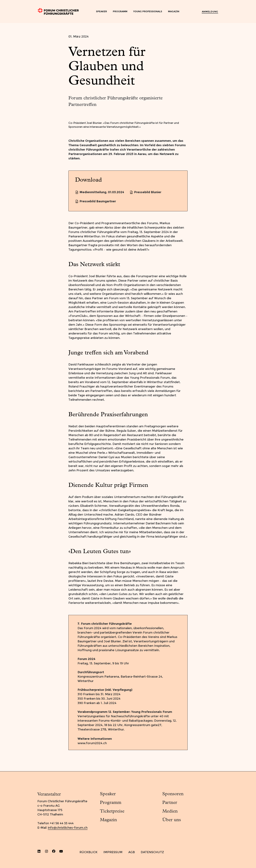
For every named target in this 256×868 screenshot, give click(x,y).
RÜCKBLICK (88, 852)
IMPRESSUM (113, 852)
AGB (132, 852)
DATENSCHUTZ (152, 852)
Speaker (101, 11)
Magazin (174, 11)
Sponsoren (173, 794)
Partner (170, 803)
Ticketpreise (112, 811)
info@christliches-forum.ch (68, 828)
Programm (120, 11)
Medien (170, 811)
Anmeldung (210, 12)
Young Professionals (148, 11)
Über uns (172, 820)
